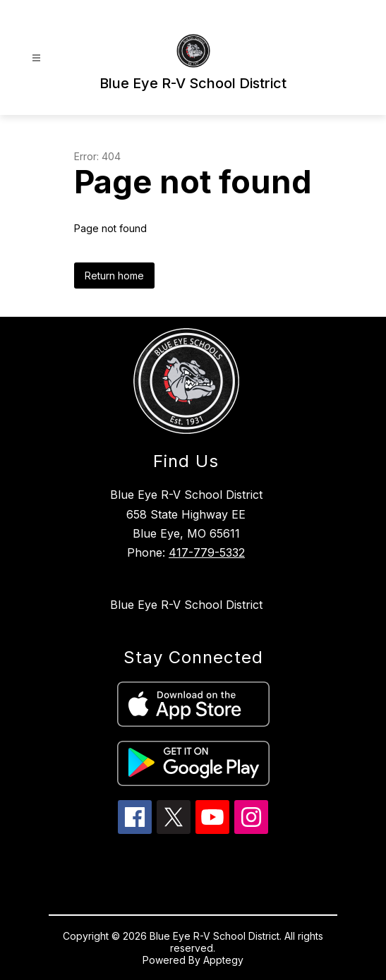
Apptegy (223, 960)
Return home (114, 276)
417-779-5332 (207, 552)
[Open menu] (36, 58)
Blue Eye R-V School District (186, 605)
